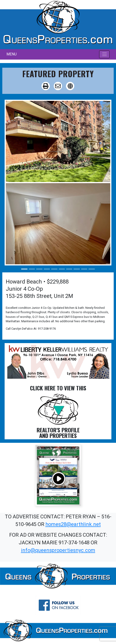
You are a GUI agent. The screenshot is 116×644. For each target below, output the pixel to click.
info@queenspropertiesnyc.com (58, 550)
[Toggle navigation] (104, 54)
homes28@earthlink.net (73, 524)
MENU (12, 54)
